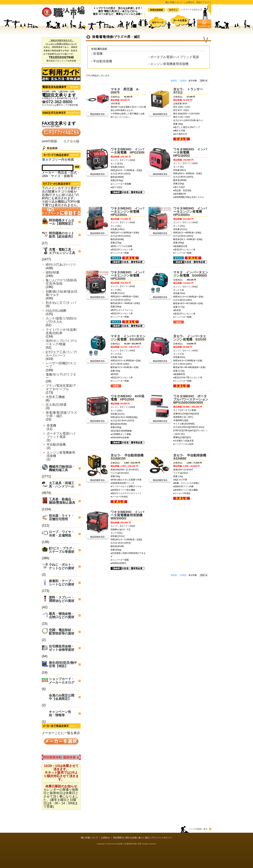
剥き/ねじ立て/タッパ (61, 303)
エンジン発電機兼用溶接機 (61, 454)
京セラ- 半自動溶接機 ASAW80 (191, 457)
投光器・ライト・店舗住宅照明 (62, 517)
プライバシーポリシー (161, 838)
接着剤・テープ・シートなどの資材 (62, 583)
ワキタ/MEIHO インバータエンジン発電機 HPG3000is (190, 212)
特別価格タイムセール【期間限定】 (62, 222)
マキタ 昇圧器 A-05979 (125, 91)
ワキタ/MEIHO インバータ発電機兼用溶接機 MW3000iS (128, 515)
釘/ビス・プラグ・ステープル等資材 (62, 550)
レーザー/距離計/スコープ (61, 365)
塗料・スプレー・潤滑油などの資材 (62, 599)
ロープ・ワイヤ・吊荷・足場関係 (62, 534)
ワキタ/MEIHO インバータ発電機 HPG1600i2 (190, 152)
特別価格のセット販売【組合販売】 (62, 235)
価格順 (174, 81)
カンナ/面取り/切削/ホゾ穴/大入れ (61, 320)
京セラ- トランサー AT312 (190, 91)
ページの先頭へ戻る (198, 829)
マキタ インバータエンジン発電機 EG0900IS (191, 274)
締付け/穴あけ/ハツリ (61, 265)
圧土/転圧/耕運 (56, 405)
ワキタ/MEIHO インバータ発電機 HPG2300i (128, 151)
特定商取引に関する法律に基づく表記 (131, 838)
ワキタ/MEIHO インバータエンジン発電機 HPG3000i (127, 276)
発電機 (51, 426)
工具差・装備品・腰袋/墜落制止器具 (62, 501)
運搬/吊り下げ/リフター (61, 376)
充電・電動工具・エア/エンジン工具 (62, 251)
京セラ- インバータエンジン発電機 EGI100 (190, 338)
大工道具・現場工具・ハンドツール (62, 485)
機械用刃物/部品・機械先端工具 (62, 468)
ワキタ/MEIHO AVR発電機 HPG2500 (127, 398)
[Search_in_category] (44, 159)
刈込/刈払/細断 (56, 311)
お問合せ (106, 838)
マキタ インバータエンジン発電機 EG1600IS (128, 338)
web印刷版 (49, 141)
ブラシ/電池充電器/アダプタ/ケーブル (61, 387)
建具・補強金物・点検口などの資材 (62, 615)
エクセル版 (71, 141)
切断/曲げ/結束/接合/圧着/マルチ (62, 293)
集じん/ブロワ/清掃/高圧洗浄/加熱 (61, 282)
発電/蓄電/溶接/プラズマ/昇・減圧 (61, 414)
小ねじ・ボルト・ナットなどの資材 (62, 566)
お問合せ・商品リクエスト (198, 2)
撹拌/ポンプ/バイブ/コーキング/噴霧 (61, 343)
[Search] (58, 168)
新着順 (183, 81)
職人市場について (174, 2)
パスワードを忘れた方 (192, 10)
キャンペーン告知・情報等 (60, 713)
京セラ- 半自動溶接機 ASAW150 (129, 457)
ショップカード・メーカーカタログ (62, 681)
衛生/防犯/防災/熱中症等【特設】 (63, 664)
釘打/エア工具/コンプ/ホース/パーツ (61, 354)
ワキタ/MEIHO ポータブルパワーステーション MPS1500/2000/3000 (192, 399)
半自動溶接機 (56, 445)
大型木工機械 (55, 397)
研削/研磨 (52, 273)
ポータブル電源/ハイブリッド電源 (61, 435)
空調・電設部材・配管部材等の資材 (62, 632)
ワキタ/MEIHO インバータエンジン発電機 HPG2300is (127, 212)
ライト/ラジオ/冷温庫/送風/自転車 (61, 331)
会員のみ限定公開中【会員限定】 (62, 697)
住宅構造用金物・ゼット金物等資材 (62, 648)
